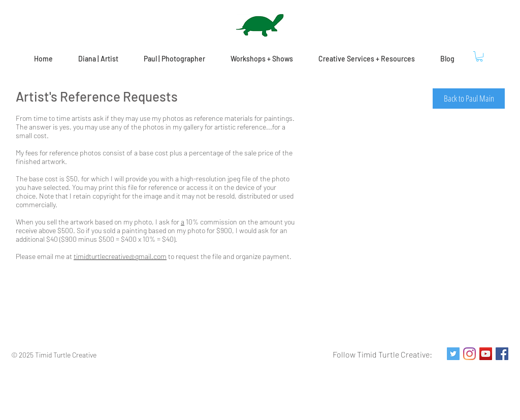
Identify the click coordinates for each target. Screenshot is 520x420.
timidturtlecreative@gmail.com (120, 256)
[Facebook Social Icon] (502, 354)
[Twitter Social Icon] (453, 354)
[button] (479, 56)
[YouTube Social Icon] (486, 354)
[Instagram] (469, 354)
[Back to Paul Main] (469, 99)
